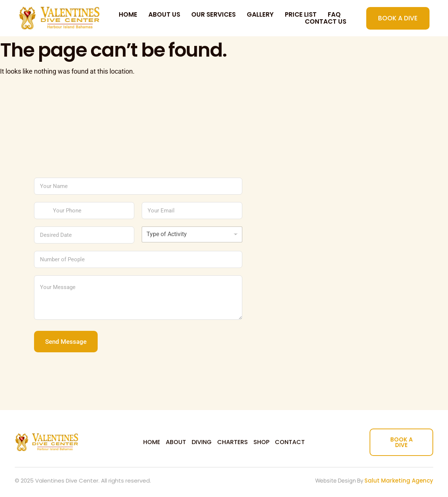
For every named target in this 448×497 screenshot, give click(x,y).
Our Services (213, 15)
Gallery (260, 15)
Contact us (326, 22)
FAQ (334, 15)
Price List (301, 15)
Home (128, 15)
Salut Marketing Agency (399, 481)
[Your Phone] (84, 211)
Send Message (66, 342)
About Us (164, 15)
